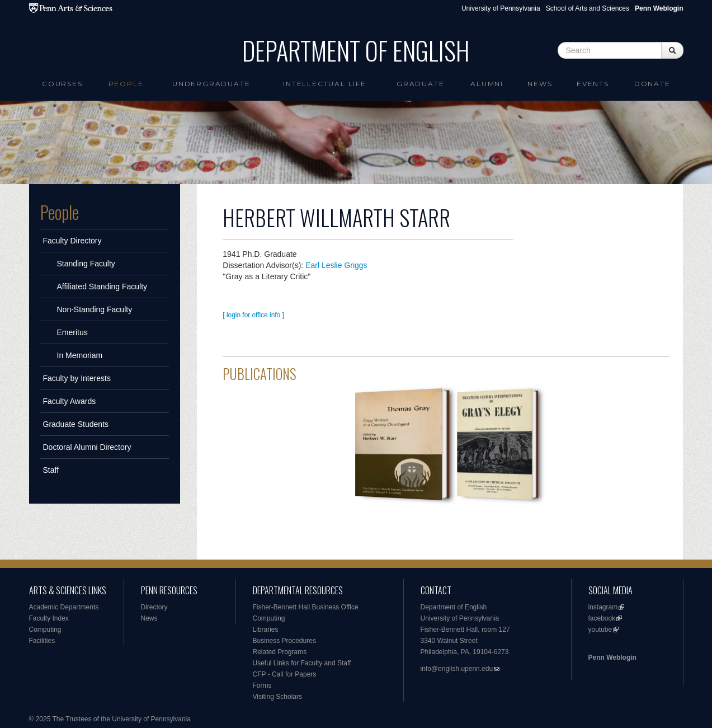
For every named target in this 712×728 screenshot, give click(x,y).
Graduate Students (76, 424)
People (126, 84)
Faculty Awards (70, 401)
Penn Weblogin (612, 657)
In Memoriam (80, 355)
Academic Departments (64, 607)
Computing (45, 630)
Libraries (266, 630)
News (540, 84)
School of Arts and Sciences (588, 8)
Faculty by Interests (77, 378)
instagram (603, 607)
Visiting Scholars (278, 697)
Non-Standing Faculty (95, 309)
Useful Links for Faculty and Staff (302, 663)
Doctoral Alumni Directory (87, 447)
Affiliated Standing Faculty (102, 286)
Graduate (420, 84)
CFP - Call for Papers (285, 674)
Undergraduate (211, 84)
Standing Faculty (86, 264)
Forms (262, 685)
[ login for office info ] (253, 315)
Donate (652, 84)
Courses (62, 84)
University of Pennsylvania (501, 8)
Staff (51, 470)
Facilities (42, 641)
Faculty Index (49, 618)
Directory (154, 607)
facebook (602, 618)
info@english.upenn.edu (457, 669)
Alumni (487, 84)
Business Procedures (284, 641)
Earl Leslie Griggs (336, 265)
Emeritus (72, 332)
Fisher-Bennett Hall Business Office (306, 607)
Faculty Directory (72, 241)
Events (593, 84)
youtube (600, 630)
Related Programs (280, 652)
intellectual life (325, 84)
